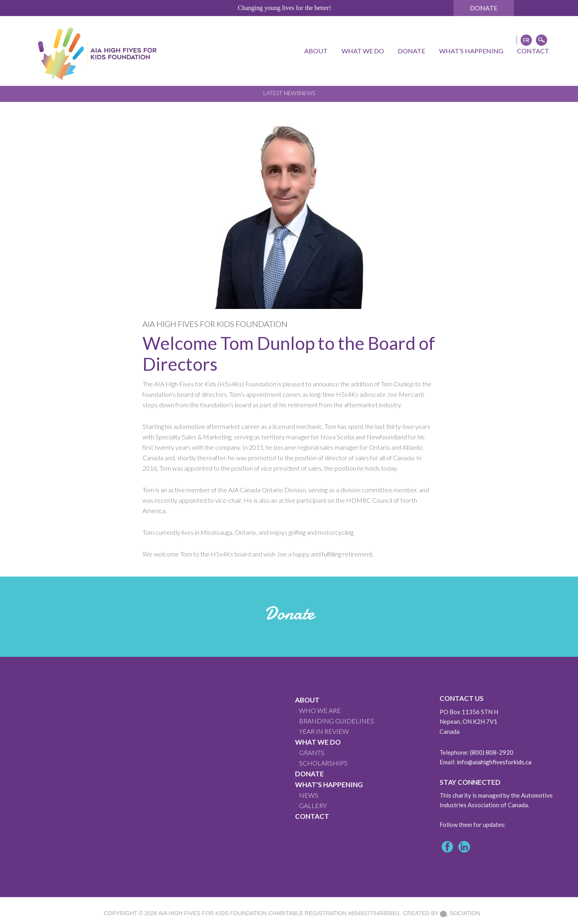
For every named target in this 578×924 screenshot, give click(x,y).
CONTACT (312, 816)
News (307, 93)
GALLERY (313, 805)
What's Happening (329, 785)
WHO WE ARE (320, 710)
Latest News (281, 93)
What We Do (318, 742)
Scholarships (323, 763)
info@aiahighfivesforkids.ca (494, 762)
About (307, 700)
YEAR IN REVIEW (324, 731)
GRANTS (312, 752)
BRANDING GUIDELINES (337, 721)
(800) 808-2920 (492, 752)
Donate (484, 8)
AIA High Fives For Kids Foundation (212, 913)
